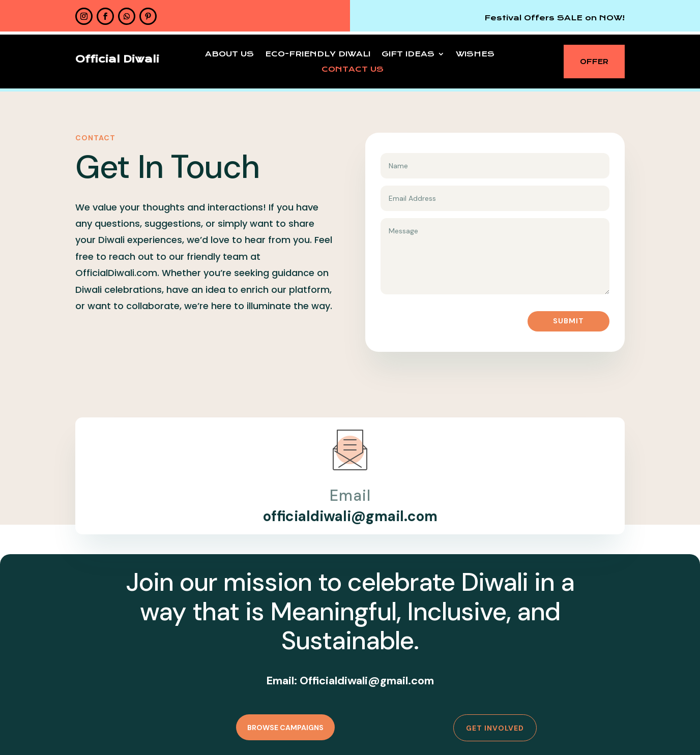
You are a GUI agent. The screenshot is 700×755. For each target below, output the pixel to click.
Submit (568, 321)
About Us (229, 54)
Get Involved (495, 728)
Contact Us (353, 70)
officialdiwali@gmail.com (350, 516)
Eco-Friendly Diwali (318, 54)
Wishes (475, 54)
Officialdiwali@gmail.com (367, 681)
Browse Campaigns (285, 728)
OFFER (594, 62)
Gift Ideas (408, 54)
